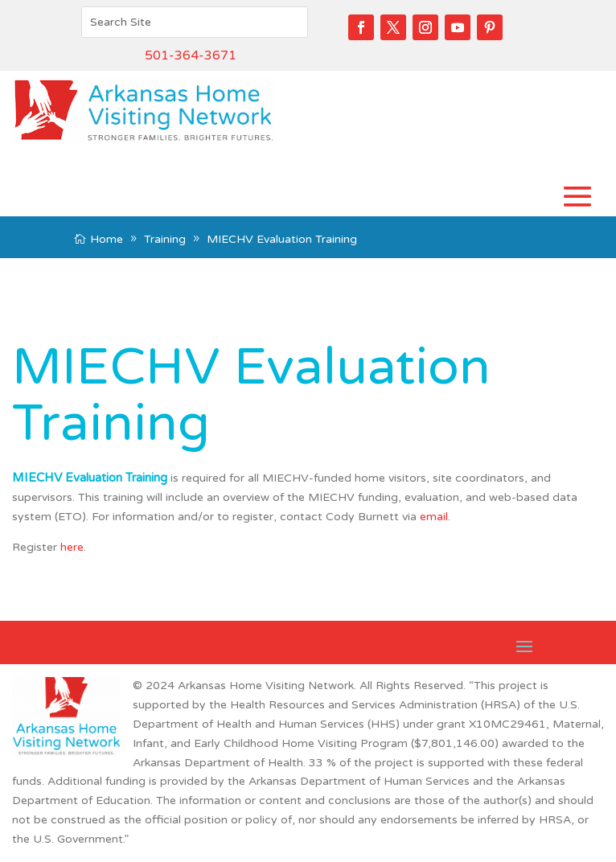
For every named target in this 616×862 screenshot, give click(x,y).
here (72, 547)
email (434, 517)
